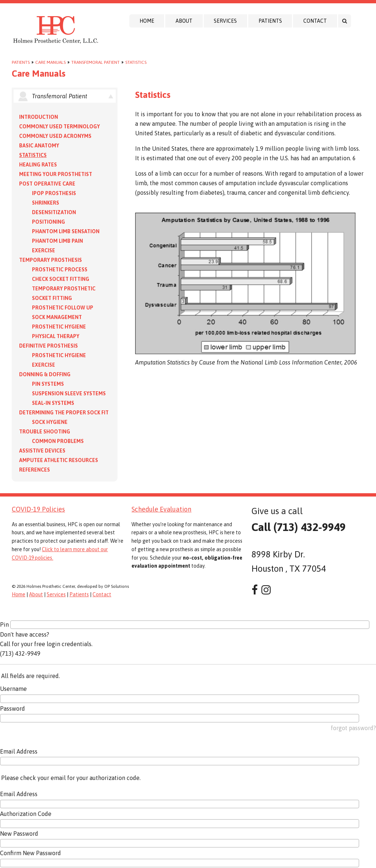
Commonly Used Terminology (59, 127)
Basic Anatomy (39, 146)
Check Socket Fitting (61, 279)
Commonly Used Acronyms (55, 136)
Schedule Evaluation (161, 509)
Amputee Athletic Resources (59, 460)
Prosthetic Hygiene (59, 327)
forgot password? (353, 728)
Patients (270, 21)
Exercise (44, 250)
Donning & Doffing (45, 374)
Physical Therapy (56, 336)
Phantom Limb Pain (57, 241)
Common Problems (58, 441)
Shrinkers (46, 203)
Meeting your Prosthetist (56, 174)
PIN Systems (48, 384)
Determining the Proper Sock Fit (64, 413)
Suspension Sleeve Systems (69, 393)
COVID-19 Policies (38, 509)
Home (147, 21)
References (35, 470)
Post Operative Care (47, 184)
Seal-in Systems (53, 403)
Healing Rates (38, 165)
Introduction (39, 117)
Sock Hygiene (50, 422)
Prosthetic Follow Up (63, 308)
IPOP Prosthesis (54, 193)
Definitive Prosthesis (48, 346)
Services (225, 21)
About (184, 21)
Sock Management (57, 317)
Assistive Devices (42, 451)
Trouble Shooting (45, 432)
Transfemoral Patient (95, 62)
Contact (315, 21)
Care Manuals (50, 62)
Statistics (136, 62)
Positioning (48, 222)
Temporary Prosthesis (50, 260)
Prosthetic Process (60, 270)
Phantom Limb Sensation (66, 231)
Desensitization (54, 212)
